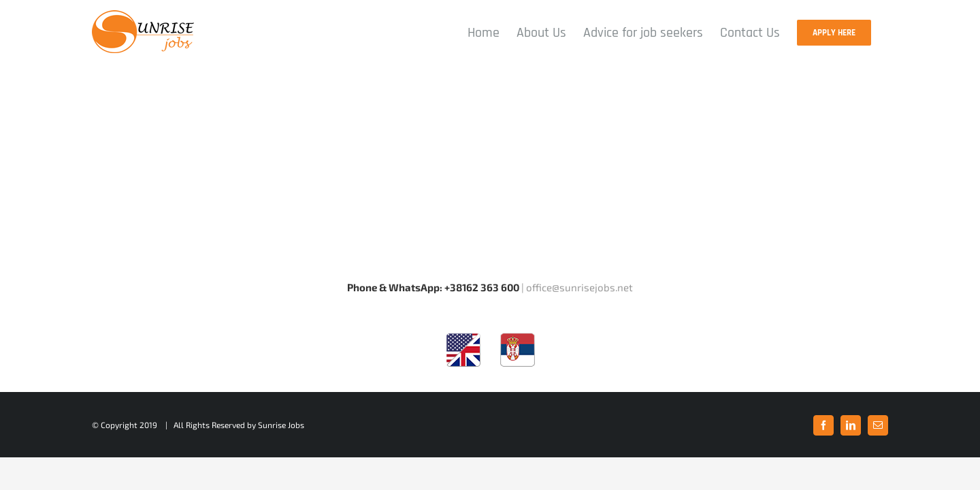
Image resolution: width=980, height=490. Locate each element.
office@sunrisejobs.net (579, 287)
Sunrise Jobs (281, 425)
